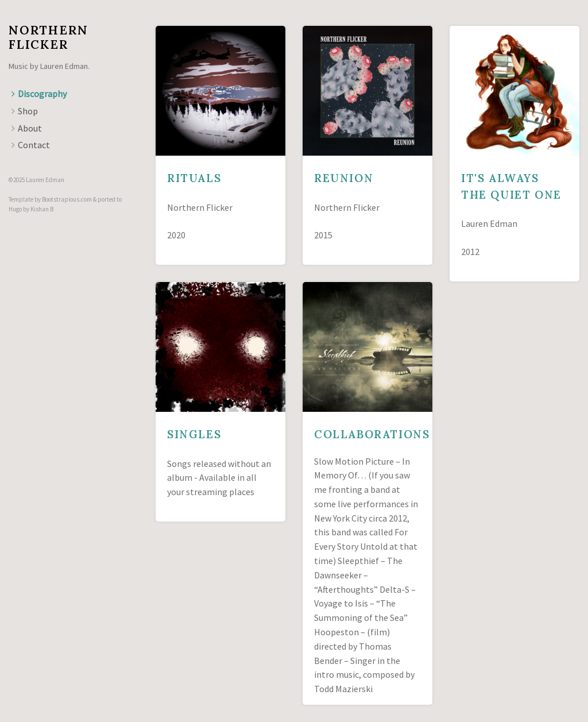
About (30, 128)
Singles (194, 434)
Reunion (344, 178)
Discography (42, 94)
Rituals (194, 178)
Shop (28, 111)
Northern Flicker (48, 37)
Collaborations (372, 434)
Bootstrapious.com (67, 199)
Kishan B (42, 209)
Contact (34, 145)
